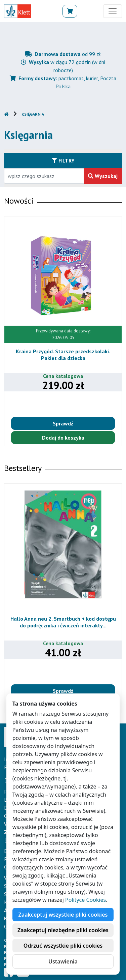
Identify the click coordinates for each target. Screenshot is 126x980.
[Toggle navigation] (113, 11)
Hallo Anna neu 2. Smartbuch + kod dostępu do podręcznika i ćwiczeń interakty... (63, 622)
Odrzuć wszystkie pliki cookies (63, 946)
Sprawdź (63, 423)
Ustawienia (63, 961)
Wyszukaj (103, 176)
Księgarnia (33, 114)
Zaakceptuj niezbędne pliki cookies (63, 930)
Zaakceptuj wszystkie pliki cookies (63, 915)
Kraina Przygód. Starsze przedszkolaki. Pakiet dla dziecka (63, 354)
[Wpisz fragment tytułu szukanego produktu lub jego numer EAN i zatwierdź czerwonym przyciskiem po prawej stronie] (44, 176)
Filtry (63, 160)
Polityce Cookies (86, 900)
